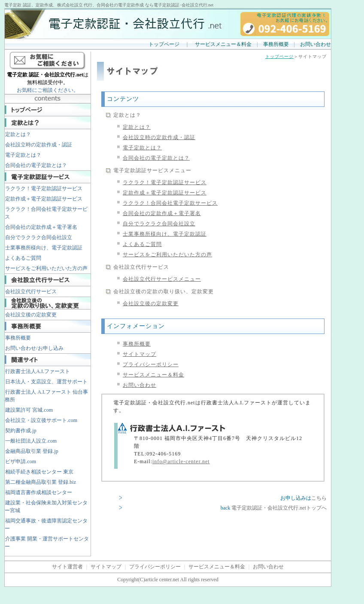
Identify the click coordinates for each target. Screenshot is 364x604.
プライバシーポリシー (151, 364)
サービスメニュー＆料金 (223, 44)
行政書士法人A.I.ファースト (38, 371)
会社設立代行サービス (31, 291)
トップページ (164, 44)
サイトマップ (140, 354)
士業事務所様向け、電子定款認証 (44, 248)
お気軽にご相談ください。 (48, 90)
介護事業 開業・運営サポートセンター (47, 543)
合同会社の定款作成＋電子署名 (41, 227)
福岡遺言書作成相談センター (39, 492)
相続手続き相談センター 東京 (39, 472)
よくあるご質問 (23, 258)
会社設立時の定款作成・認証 (39, 145)
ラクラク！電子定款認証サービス (44, 188)
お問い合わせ (315, 44)
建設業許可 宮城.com (29, 410)
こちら (319, 498)
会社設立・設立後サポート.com (41, 420)
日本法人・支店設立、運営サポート (46, 382)
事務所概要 (276, 44)
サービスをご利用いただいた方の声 (46, 268)
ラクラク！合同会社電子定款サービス (46, 213)
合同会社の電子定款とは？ (36, 165)
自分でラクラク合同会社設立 (39, 237)
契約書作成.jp (21, 431)
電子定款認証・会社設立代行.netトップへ (279, 508)
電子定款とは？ (23, 155)
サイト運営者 (67, 567)
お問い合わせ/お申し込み (34, 348)
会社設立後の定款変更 (31, 315)
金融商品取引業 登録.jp (32, 451)
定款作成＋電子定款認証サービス (44, 199)
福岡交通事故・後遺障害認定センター (46, 525)
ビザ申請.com (21, 461)
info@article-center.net (181, 461)
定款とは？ (18, 134)
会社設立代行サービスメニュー (162, 279)
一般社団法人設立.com (31, 441)
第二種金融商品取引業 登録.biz (41, 482)
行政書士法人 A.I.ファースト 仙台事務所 (46, 396)
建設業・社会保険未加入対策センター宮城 (46, 507)
